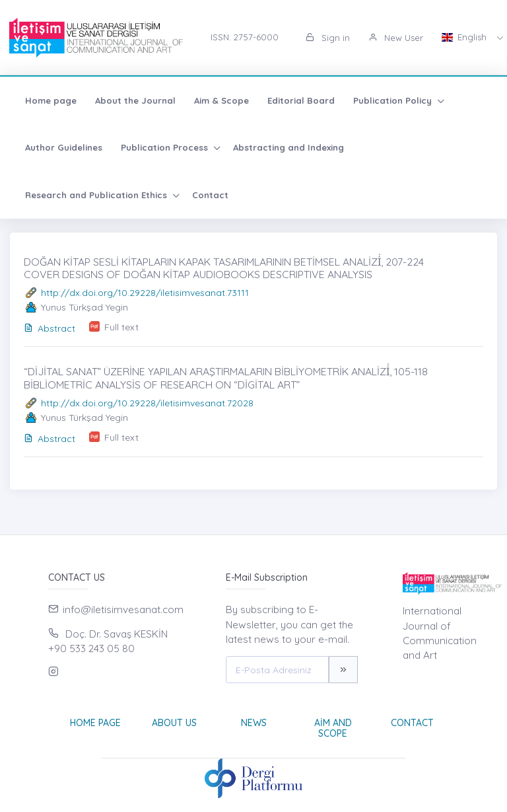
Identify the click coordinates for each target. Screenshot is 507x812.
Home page (51, 100)
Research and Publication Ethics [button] (97, 195)
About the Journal (135, 100)
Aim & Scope (221, 100)
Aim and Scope (333, 728)
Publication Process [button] (166, 147)
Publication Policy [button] (394, 100)
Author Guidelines (64, 147)
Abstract (50, 328)
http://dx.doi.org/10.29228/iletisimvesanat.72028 (147, 403)
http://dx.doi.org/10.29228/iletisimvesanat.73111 (145, 293)
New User (396, 38)
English (465, 37)
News (254, 723)
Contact (210, 195)
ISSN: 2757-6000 (245, 37)
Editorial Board (301, 100)
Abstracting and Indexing (288, 147)
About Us (174, 723)
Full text (121, 327)
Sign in (328, 38)
